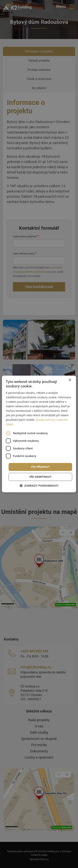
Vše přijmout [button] (40, 467)
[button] (39, 486)
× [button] (70, 380)
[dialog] (39, 434)
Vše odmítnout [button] (40, 477)
